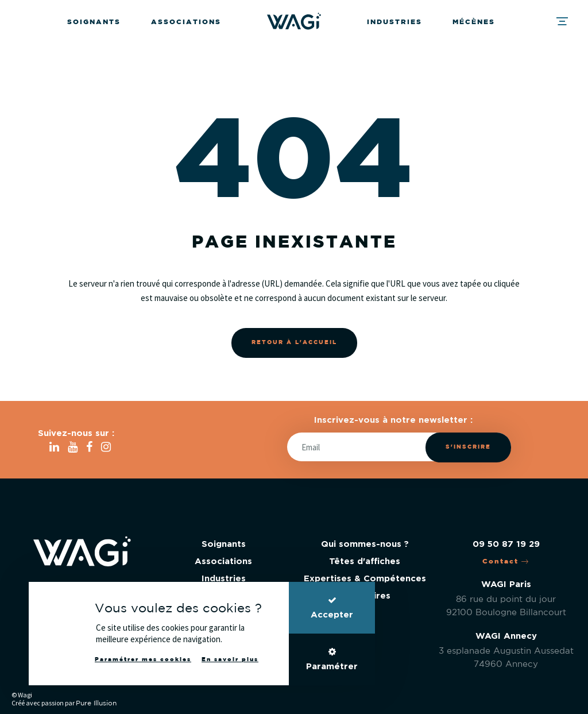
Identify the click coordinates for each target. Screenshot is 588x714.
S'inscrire (468, 447)
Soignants (94, 22)
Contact (506, 561)
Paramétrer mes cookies (143, 660)
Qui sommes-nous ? (365, 544)
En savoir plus (230, 660)
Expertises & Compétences (365, 579)
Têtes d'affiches (365, 561)
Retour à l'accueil (294, 343)
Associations (186, 22)
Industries (394, 22)
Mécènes (474, 22)
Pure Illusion (96, 703)
